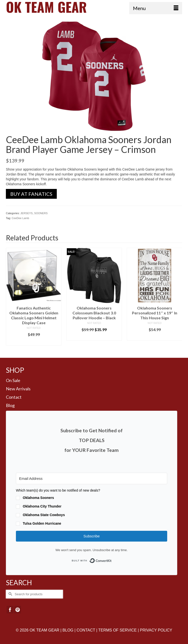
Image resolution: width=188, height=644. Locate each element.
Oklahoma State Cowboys (44, 515)
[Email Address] (92, 478)
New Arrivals (18, 389)
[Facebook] (10, 610)
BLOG (68, 630)
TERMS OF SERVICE (117, 630)
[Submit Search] (10, 594)
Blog (10, 405)
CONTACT (86, 630)
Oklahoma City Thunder (42, 506)
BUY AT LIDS (94, 337)
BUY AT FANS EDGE (34, 342)
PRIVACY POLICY (156, 630)
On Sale (13, 380)
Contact (14, 397)
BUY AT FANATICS (31, 194)
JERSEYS (26, 213)
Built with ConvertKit (112, 559)
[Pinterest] (18, 610)
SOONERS (41, 213)
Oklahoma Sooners (38, 498)
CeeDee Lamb (20, 218)
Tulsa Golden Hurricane (42, 523)
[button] (92, 508)
